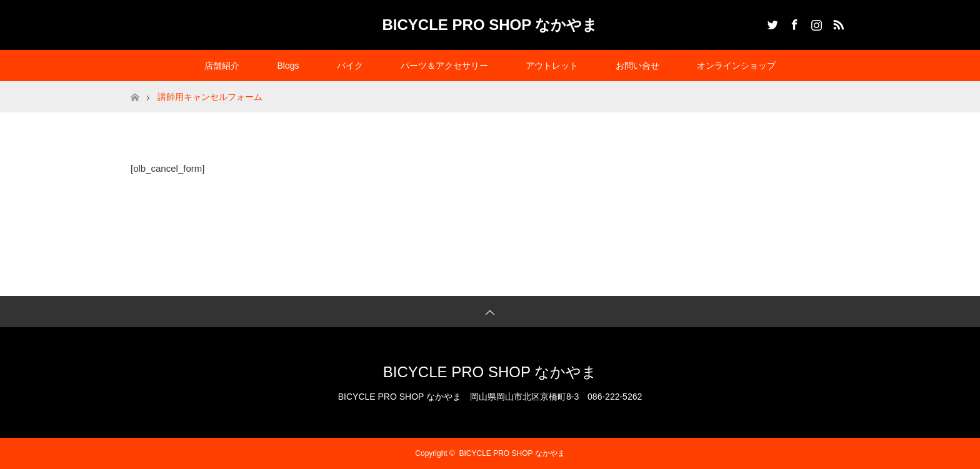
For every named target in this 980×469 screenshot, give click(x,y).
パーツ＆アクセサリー (444, 66)
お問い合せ (637, 66)
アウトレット (552, 66)
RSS (837, 22)
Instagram (815, 22)
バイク (350, 66)
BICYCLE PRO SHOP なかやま (490, 25)
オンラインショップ (736, 66)
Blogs (288, 66)
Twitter (771, 22)
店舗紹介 (222, 66)
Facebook (793, 22)
